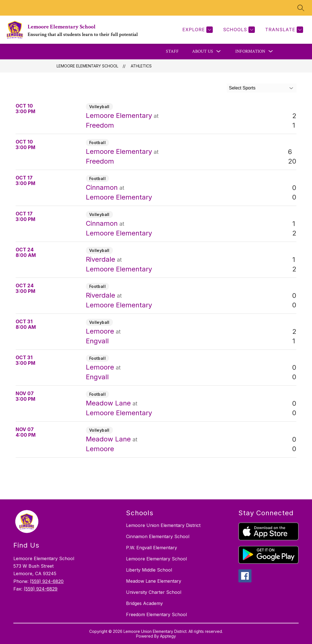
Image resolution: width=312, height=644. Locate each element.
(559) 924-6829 (41, 589)
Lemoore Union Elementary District (163, 525)
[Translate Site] (283, 30)
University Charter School (154, 592)
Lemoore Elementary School (87, 66)
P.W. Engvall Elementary (152, 548)
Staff (172, 51)
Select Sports (242, 88)
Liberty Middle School (149, 570)
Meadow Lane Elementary (154, 581)
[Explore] (197, 30)
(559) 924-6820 (47, 581)
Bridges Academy (144, 603)
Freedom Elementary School (156, 614)
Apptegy (168, 636)
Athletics (141, 66)
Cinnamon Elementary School (158, 536)
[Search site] (301, 8)
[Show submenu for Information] (250, 52)
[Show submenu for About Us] (203, 52)
